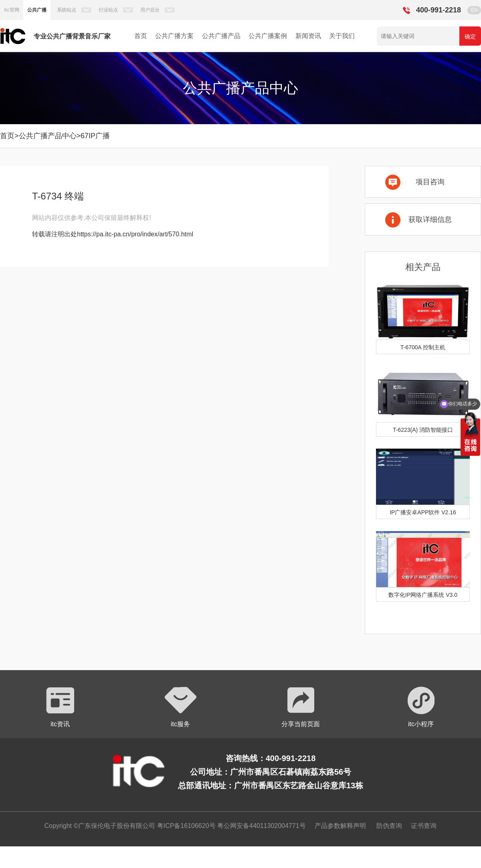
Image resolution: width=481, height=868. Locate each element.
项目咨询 (430, 182)
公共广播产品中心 (48, 136)
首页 (141, 36)
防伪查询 (389, 826)
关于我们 (342, 36)
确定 (470, 36)
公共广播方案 (174, 36)
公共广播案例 (268, 36)
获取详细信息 (430, 220)
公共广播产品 (221, 36)
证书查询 (424, 826)
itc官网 (12, 10)
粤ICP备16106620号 (185, 826)
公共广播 (37, 10)
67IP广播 (95, 136)
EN (474, 10)
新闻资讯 (308, 36)
